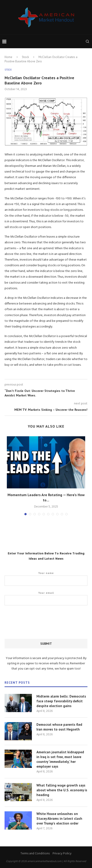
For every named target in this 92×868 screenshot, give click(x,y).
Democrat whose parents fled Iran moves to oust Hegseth (59, 727)
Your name (46, 579)
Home (8, 57)
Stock (25, 57)
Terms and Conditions (35, 854)
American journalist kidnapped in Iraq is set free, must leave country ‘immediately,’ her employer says (60, 759)
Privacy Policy (62, 854)
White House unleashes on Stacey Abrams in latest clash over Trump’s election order (59, 819)
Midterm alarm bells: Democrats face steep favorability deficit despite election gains (61, 701)
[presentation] (39, 625)
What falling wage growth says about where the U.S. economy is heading (62, 790)
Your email (46, 598)
